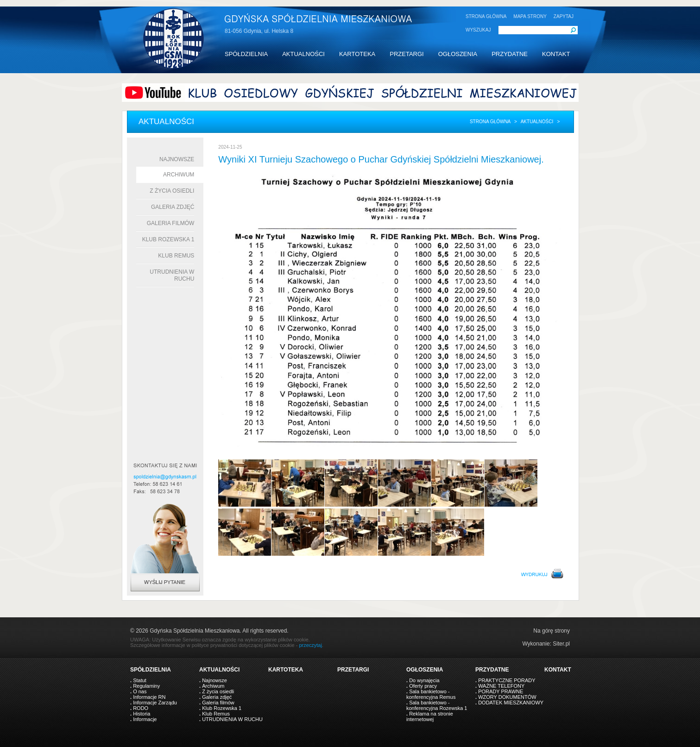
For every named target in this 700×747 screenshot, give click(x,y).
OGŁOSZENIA (458, 54)
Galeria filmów (171, 223)
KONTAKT (556, 54)
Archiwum (179, 175)
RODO (141, 708)
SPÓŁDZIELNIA (246, 54)
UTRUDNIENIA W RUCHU (232, 719)
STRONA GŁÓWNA (486, 16)
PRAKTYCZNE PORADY (507, 680)
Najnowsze (177, 159)
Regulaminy (146, 686)
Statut (140, 680)
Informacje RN (149, 697)
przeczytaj (310, 645)
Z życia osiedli (172, 191)
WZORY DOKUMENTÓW (507, 697)
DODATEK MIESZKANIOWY (511, 703)
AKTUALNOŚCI (303, 54)
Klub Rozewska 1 (168, 239)
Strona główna (490, 122)
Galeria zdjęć (173, 207)
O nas (140, 691)
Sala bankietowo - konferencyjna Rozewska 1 (437, 705)
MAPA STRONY (530, 16)
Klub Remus (176, 256)
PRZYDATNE (510, 54)
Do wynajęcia (424, 680)
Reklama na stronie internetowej (430, 716)
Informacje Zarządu (155, 703)
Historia (142, 714)
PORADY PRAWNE (501, 691)
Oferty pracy (423, 686)
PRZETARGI (407, 54)
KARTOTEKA (357, 54)
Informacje (145, 719)
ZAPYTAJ (564, 16)
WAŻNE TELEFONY (501, 686)
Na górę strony (552, 631)
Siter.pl (561, 644)
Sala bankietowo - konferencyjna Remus (431, 694)
